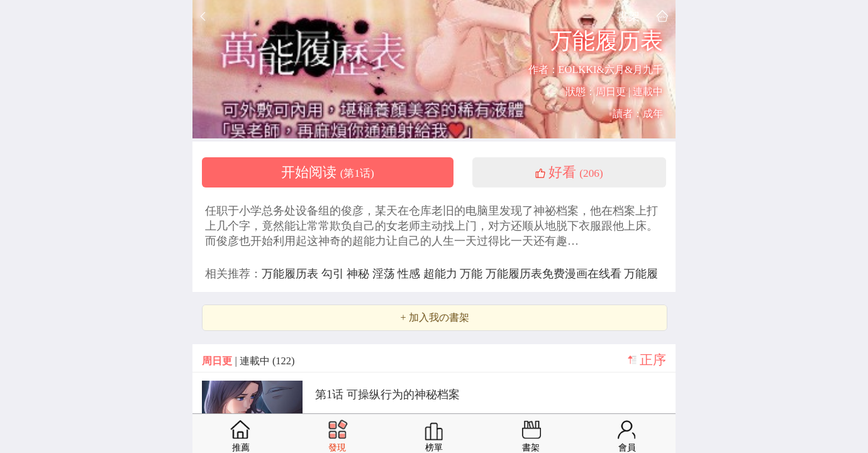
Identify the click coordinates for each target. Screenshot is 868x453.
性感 (410, 274)
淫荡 (385, 274)
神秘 (359, 274)
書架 (628, 16)
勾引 (334, 274)
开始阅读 (328, 172)
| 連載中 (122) (248, 361)
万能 (473, 274)
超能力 (442, 274)
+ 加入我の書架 (434, 318)
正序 (653, 360)
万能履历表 (292, 274)
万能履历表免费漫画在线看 (555, 274)
